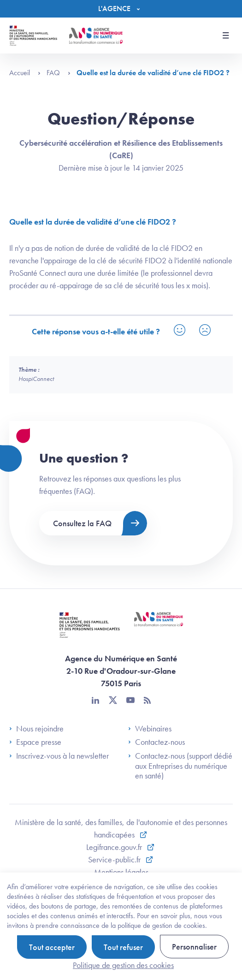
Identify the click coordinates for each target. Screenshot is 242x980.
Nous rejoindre (36, 729)
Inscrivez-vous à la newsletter (59, 756)
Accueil (25, 73)
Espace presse (35, 742)
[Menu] (121, 9)
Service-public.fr (115, 859)
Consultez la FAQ (82, 523)
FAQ (59, 73)
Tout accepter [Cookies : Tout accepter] (52, 947)
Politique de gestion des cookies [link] (123, 965)
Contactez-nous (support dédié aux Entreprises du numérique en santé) (180, 766)
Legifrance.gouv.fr (115, 847)
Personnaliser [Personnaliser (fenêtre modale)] (194, 947)
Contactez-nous (156, 742)
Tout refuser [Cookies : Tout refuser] (123, 947)
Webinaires (150, 729)
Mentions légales (121, 872)
